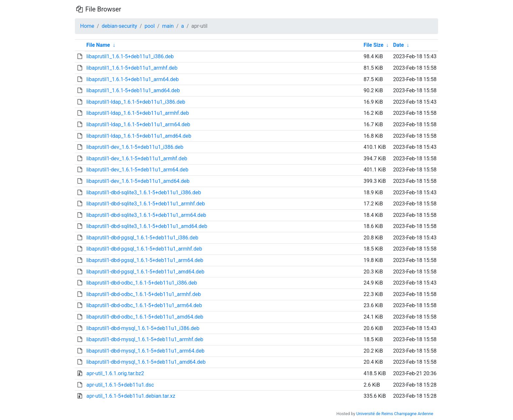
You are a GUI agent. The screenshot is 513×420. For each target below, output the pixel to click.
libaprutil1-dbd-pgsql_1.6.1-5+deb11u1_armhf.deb (144, 249)
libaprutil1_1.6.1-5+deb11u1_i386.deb (130, 56)
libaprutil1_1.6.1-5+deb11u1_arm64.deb (133, 79)
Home (87, 26)
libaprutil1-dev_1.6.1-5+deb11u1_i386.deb (135, 147)
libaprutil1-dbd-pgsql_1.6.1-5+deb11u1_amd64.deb (145, 272)
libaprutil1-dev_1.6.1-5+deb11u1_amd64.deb (138, 181)
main (168, 26)
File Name (98, 45)
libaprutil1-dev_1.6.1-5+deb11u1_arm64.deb (137, 170)
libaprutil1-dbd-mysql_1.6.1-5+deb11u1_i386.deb (143, 328)
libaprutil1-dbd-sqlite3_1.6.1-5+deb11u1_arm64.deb (146, 215)
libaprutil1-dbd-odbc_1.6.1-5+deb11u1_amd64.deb (145, 317)
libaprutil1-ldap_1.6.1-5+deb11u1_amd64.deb (139, 136)
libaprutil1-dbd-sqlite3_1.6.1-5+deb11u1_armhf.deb (146, 204)
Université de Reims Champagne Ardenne (395, 414)
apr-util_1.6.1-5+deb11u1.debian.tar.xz (131, 396)
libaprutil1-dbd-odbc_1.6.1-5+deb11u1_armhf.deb (144, 294)
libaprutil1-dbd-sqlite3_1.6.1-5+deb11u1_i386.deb (144, 192)
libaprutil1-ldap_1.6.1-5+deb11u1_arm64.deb (138, 124)
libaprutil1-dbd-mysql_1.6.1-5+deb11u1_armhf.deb (145, 339)
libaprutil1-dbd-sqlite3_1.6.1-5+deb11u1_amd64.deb (147, 226)
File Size (373, 45)
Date (398, 45)
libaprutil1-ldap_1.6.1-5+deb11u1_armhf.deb (138, 113)
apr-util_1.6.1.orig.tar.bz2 (115, 373)
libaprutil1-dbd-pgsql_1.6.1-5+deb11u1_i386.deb (142, 238)
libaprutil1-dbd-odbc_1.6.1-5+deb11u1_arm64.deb (144, 305)
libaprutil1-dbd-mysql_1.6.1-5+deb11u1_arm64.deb (145, 351)
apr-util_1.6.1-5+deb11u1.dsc (120, 385)
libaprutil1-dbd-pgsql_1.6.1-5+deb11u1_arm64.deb (145, 260)
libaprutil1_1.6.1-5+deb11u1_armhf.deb (132, 68)
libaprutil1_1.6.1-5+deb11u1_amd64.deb (133, 90)
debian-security (119, 26)
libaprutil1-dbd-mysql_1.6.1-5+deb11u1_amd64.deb (146, 362)
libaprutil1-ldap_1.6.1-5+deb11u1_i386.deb (136, 102)
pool (150, 26)
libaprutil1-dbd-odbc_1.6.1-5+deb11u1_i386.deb (142, 283)
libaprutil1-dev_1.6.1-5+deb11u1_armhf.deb (137, 158)
